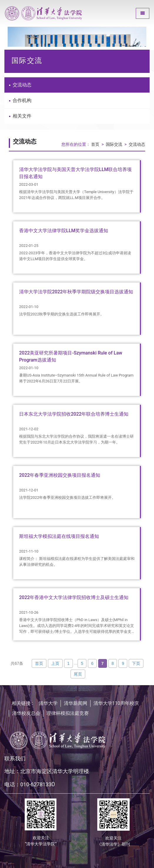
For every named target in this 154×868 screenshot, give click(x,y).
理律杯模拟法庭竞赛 (68, 713)
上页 (55, 663)
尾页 (78, 674)
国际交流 (114, 144)
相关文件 (20, 116)
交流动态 (20, 85)
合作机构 (20, 100)
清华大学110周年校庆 (116, 703)
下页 (136, 663)
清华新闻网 (76, 703)
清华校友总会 (26, 713)
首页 (95, 144)
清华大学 (48, 703)
